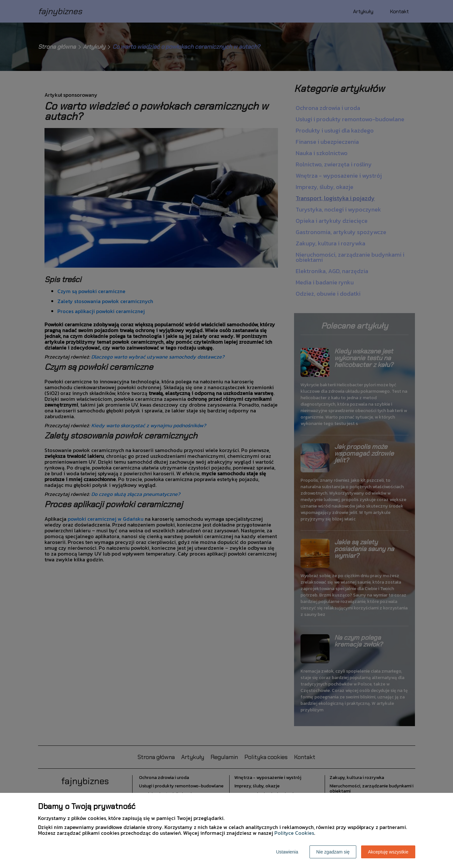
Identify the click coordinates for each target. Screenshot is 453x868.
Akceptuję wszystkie (388, 852)
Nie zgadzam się (333, 852)
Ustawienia (287, 852)
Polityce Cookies (294, 833)
